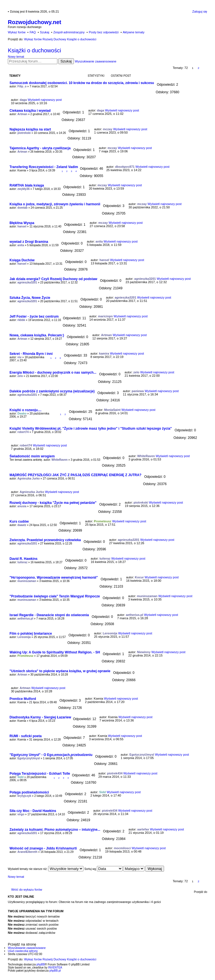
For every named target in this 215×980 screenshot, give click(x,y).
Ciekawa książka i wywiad (30, 111)
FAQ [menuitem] (33, 32)
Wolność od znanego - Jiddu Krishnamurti (43, 848)
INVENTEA (55, 968)
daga (23, 100)
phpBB (41, 964)
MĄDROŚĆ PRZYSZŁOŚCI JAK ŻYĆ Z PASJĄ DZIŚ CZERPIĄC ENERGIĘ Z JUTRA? (75, 475)
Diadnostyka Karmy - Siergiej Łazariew (40, 717)
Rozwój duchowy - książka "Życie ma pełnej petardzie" (53, 503)
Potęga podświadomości (29, 792)
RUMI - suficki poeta (26, 736)
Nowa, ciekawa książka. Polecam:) (37, 335)
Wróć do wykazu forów (27, 890)
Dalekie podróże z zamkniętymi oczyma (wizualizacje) (52, 391)
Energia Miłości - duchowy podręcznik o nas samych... (53, 373)
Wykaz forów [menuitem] (17, 32)
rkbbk (21, 320)
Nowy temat (16, 57)
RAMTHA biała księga (27, 185)
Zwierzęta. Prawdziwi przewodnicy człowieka (45, 540)
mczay (107, 129)
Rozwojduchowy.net (35, 22)
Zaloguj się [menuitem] (200, 11)
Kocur (139, 577)
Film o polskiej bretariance (31, 634)
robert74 (23, 432)
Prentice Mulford (23, 699)
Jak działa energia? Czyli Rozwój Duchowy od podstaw (53, 279)
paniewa (138, 391)
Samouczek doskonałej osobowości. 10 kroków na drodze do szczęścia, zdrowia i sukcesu (82, 83)
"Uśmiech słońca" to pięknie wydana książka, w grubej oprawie (60, 671)
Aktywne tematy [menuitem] (134, 32)
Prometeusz (102, 521)
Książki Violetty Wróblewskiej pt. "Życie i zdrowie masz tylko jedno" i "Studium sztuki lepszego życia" (91, 429)
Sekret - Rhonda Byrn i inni (31, 354)
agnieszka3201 (27, 282)
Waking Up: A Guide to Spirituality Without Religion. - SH (55, 652)
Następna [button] (205, 68)
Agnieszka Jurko (28, 479)
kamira (104, 353)
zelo (20, 376)
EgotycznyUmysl (29, 758)
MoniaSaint (112, 410)
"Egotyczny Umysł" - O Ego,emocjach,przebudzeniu (51, 755)
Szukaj (66, 61)
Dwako (22, 414)
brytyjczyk (24, 796)
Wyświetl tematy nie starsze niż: (46, 869)
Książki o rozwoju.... (25, 410)
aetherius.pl (25, 619)
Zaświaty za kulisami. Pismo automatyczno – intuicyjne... (55, 830)
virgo (21, 814)
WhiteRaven (59, 460)
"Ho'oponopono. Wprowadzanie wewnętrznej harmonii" (54, 578)
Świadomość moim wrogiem (32, 456)
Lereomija (24, 637)
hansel (22, 226)
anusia (22, 506)
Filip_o (22, 86)
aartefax (143, 829)
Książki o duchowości (34, 50)
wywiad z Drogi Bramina (29, 242)
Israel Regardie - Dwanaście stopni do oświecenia (49, 615)
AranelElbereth (27, 852)
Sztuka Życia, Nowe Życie (30, 298)
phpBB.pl (55, 971)
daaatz (22, 525)
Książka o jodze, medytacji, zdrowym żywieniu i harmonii (55, 204)
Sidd (20, 777)
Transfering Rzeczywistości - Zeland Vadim (44, 167)
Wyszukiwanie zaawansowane (95, 61)
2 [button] (198, 68)
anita (21, 245)
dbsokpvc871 (125, 167)
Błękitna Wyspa (22, 223)
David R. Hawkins (24, 559)
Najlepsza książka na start (30, 129)
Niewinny (144, 652)
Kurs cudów (19, 522)
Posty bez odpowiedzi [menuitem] (104, 32)
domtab (22, 208)
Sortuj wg (103, 869)
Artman (22, 114)
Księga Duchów (22, 260)
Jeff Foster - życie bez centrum (34, 316)
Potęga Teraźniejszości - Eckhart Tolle (40, 774)
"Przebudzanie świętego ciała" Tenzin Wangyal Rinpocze (55, 596)
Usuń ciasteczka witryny (23, 951)
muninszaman (27, 581)
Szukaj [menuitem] (45, 32)
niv (19, 357)
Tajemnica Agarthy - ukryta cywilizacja (40, 148)
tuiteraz (22, 562)
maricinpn (105, 316)
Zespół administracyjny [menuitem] (69, 32)
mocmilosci (122, 848)
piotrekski (24, 133)
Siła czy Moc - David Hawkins (33, 811)
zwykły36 (23, 189)
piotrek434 (115, 773)
